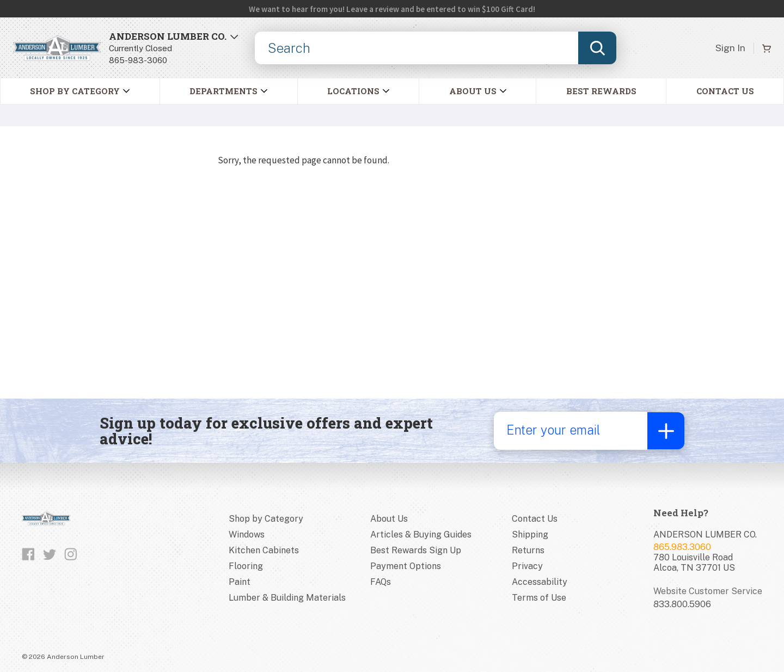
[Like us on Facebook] (28, 554)
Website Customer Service (708, 591)
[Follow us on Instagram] (71, 554)
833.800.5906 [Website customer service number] (682, 604)
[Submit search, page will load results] (597, 48)
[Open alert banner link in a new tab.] (392, 9)
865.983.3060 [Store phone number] (682, 547)
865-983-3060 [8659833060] (138, 60)
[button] (228, 91)
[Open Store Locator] (174, 48)
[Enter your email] (570, 431)
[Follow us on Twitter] (50, 554)
